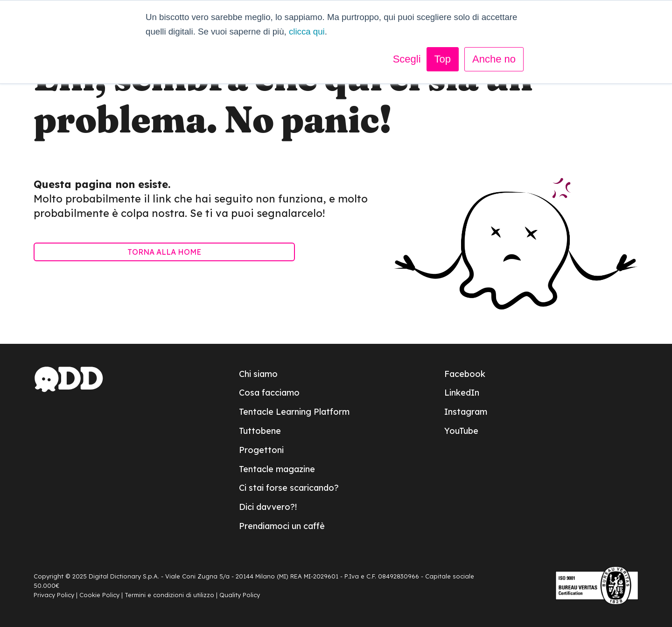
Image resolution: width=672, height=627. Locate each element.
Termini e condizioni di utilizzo (169, 595)
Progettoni (261, 450)
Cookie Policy (99, 595)
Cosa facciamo (269, 393)
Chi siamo (258, 374)
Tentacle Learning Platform (294, 412)
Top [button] (443, 59)
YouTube (461, 431)
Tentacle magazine (277, 469)
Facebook (465, 374)
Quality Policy (240, 595)
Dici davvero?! (268, 507)
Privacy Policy (54, 595)
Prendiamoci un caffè (282, 526)
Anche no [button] (494, 59)
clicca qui (307, 31)
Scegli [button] (407, 59)
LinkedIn (462, 393)
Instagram (466, 412)
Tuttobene (260, 431)
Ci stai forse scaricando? (289, 488)
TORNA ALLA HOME (164, 252)
